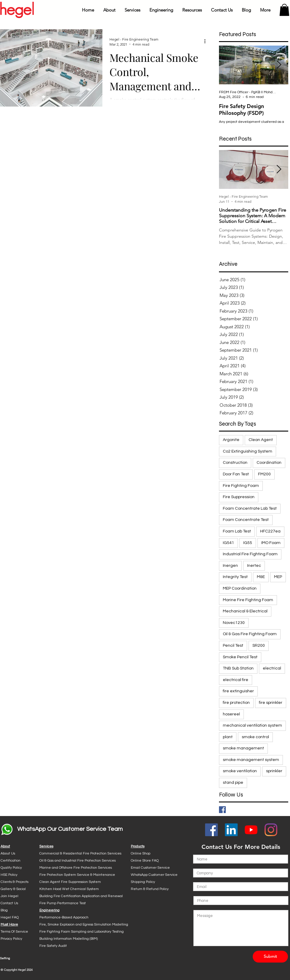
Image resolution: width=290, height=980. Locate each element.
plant (228, 737)
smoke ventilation (240, 771)
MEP (278, 577)
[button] (109, 10)
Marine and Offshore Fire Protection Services (76, 868)
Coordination (269, 463)
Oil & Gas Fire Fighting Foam (250, 634)
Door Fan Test (236, 474)
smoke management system (251, 760)
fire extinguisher (238, 691)
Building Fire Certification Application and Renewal (81, 896)
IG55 (248, 543)
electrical (272, 668)
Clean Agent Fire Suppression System (70, 882)
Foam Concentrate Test (246, 520)
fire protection (236, 703)
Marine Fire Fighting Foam (248, 600)
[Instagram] (271, 830)
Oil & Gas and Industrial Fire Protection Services (78, 861)
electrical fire (236, 680)
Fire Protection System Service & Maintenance (77, 875)
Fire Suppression (239, 497)
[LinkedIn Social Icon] (231, 830)
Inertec (254, 566)
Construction (235, 463)
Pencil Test (233, 646)
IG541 (228, 543)
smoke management (243, 748)
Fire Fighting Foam (241, 486)
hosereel (231, 714)
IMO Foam (271, 543)
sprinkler (274, 771)
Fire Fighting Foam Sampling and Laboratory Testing (82, 932)
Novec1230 (234, 623)
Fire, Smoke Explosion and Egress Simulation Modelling (84, 925)
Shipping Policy (143, 882)
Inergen (230, 566)
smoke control (255, 737)
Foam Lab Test (237, 531)
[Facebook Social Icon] (211, 830)
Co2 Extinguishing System (248, 451)
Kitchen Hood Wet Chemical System (69, 889)
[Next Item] (279, 65)
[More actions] (207, 41)
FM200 (264, 474)
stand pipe (233, 783)
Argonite (231, 440)
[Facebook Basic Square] (222, 810)
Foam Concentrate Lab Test (250, 508)
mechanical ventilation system (252, 725)
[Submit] (270, 957)
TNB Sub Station (238, 668)
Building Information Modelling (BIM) (69, 939)
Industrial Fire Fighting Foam (250, 554)
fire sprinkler (271, 703)
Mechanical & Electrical (245, 611)
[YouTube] (251, 830)
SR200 (259, 646)
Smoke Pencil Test (240, 657)
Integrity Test (235, 577)
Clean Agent (261, 440)
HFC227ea (270, 531)
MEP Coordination (240, 588)
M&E (261, 577)
